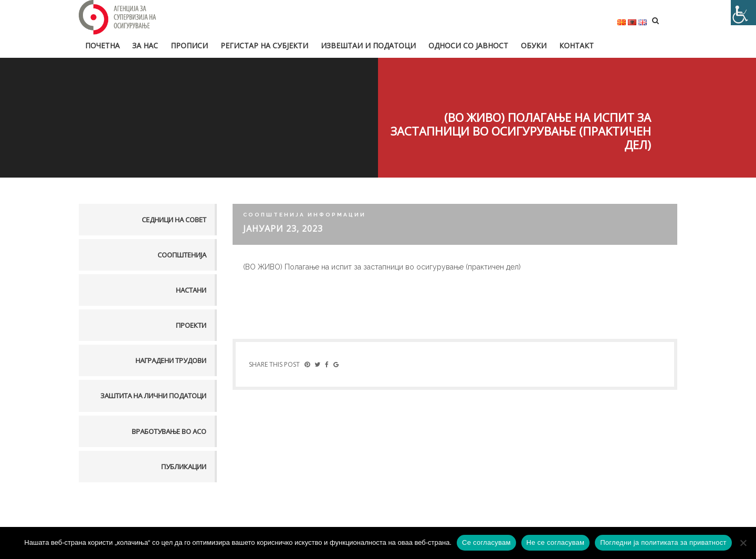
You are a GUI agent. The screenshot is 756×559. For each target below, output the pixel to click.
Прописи (189, 45)
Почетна (102, 45)
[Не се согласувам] (743, 543)
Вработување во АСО (169, 431)
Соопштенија (182, 255)
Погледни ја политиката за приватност (663, 542)
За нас (145, 45)
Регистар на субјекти (264, 45)
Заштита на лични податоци (153, 396)
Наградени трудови (171, 360)
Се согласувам (486, 542)
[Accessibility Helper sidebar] (743, 13)
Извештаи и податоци (368, 45)
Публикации (184, 467)
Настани (191, 290)
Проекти (191, 325)
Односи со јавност (468, 45)
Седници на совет (174, 220)
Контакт (576, 45)
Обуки (534, 45)
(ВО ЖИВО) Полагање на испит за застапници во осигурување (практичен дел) (382, 267)
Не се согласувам (556, 542)
